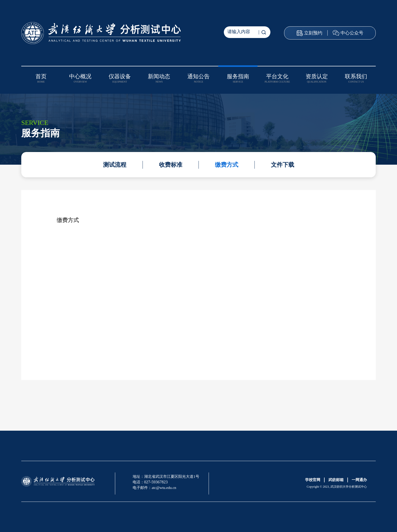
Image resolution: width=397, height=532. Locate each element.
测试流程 (115, 165)
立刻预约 (313, 33)
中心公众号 (352, 33)
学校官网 (313, 480)
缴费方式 (227, 165)
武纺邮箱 (336, 480)
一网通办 (359, 480)
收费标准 (171, 165)
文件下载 (283, 165)
